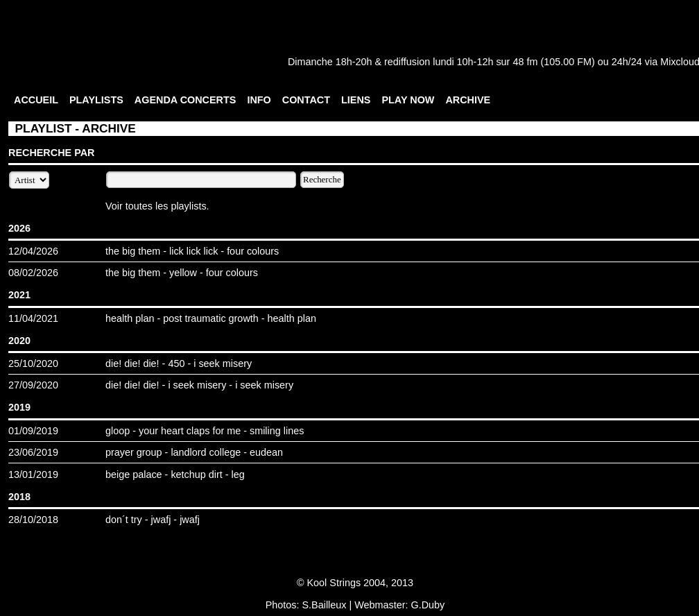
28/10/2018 (33, 520)
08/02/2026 (33, 273)
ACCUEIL (36, 100)
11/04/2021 (33, 318)
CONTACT (306, 100)
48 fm (525, 62)
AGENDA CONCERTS (185, 100)
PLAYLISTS (96, 100)
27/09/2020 (33, 385)
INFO (259, 100)
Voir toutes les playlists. (157, 206)
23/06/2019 (33, 452)
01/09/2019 (33, 431)
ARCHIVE (468, 100)
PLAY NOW (408, 100)
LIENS (356, 100)
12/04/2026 (33, 251)
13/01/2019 (33, 474)
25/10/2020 (33, 363)
